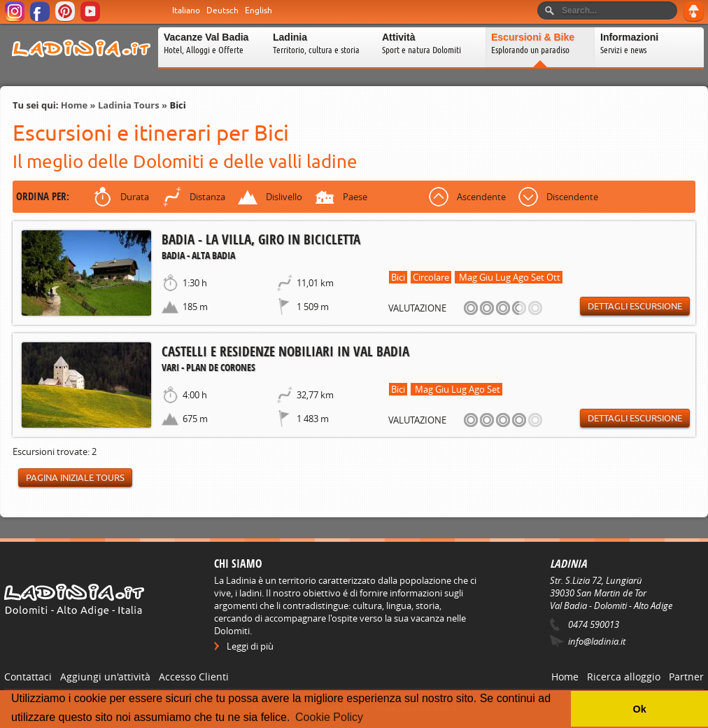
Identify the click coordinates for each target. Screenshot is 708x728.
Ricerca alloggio (624, 677)
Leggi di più (250, 646)
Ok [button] (639, 709)
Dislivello (284, 197)
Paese (355, 197)
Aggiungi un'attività (105, 677)
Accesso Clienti (194, 677)
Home (74, 105)
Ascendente (481, 197)
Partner (686, 677)
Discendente (572, 197)
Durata (135, 197)
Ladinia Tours (129, 105)
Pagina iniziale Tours (75, 478)
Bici (177, 105)
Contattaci (28, 677)
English (259, 10)
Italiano (186, 10)
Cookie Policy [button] (329, 717)
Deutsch (222, 10)
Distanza (207, 197)
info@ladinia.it (597, 641)
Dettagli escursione (635, 306)
